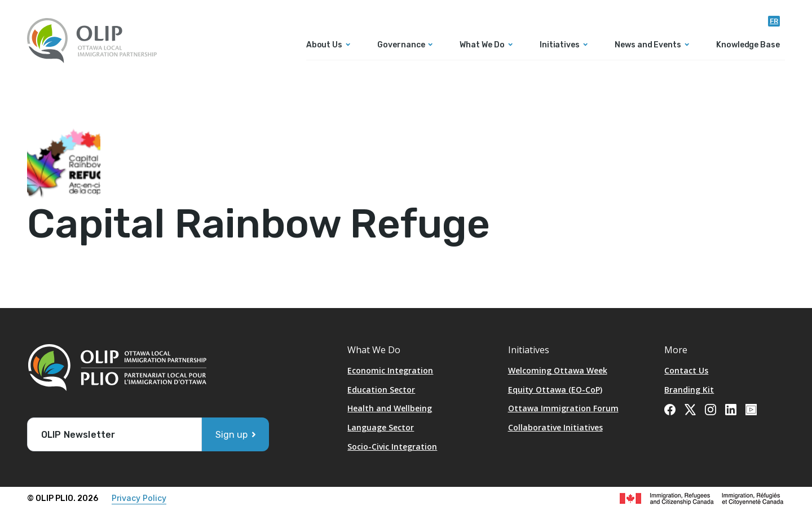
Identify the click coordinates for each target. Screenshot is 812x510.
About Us (324, 45)
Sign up (231, 435)
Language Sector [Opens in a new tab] (381, 427)
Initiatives (560, 45)
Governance (401, 45)
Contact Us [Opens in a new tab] (686, 370)
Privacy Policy (139, 498)
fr (774, 21)
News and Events (648, 45)
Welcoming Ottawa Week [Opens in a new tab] (558, 370)
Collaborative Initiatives (555, 427)
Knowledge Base (748, 45)
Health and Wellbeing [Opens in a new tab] (390, 408)
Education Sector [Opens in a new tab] (381, 390)
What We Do (482, 45)
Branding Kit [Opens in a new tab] (689, 390)
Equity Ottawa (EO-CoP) (555, 390)
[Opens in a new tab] (670, 408)
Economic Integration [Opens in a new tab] (390, 370)
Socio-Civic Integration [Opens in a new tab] (392, 447)
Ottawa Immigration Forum (563, 408)
